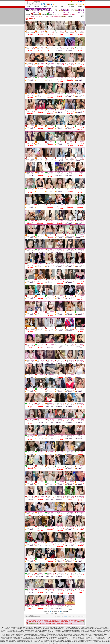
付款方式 (72, 7)
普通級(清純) (52, 14)
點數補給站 (36, 7)
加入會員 (55, 7)
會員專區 (46, 7)
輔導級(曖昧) (44, 14)
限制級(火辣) (36, 14)
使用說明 (63, 7)
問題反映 (80, 7)
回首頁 (28, 7)
